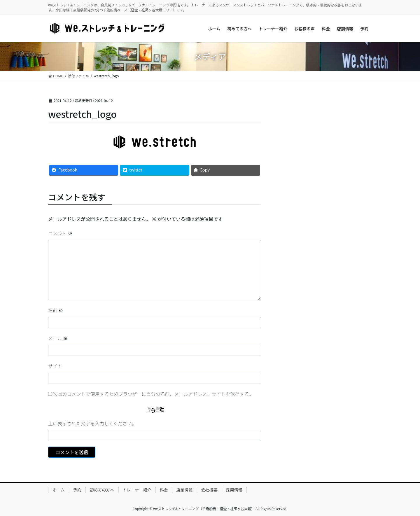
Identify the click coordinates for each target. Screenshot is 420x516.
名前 (56, 310)
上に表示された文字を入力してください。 (92, 423)
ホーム (59, 490)
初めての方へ (102, 490)
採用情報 (234, 490)
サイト (55, 366)
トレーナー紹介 (137, 490)
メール (58, 338)
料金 (164, 490)
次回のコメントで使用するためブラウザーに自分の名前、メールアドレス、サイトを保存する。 (153, 394)
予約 (77, 490)
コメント (60, 233)
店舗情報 (185, 490)
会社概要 (209, 490)
